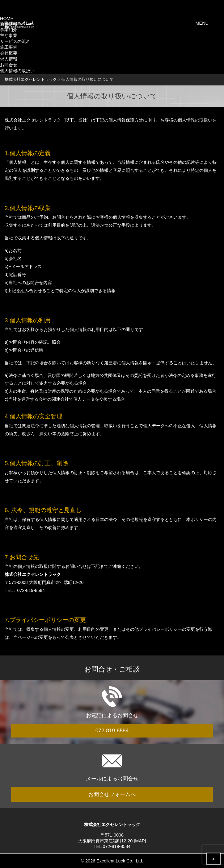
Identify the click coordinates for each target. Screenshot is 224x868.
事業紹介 (9, 30)
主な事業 (9, 35)
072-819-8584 (31, 590)
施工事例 (9, 47)
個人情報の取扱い (17, 71)
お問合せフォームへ (112, 794)
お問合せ (9, 65)
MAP (140, 841)
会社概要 (9, 53)
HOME (7, 19)
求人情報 (9, 59)
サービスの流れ (15, 41)
